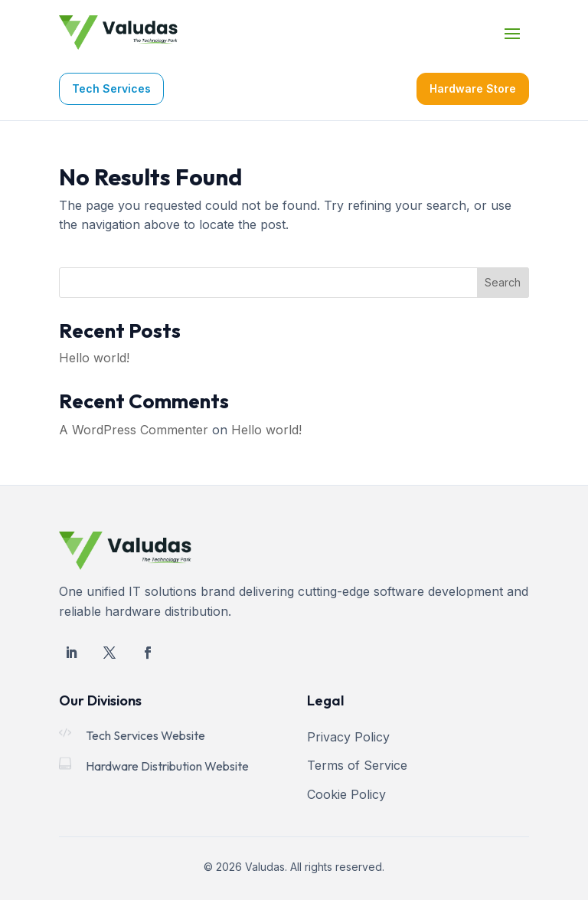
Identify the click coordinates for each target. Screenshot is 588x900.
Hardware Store (473, 88)
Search (503, 282)
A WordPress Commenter (134, 430)
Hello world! (94, 358)
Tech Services (111, 88)
